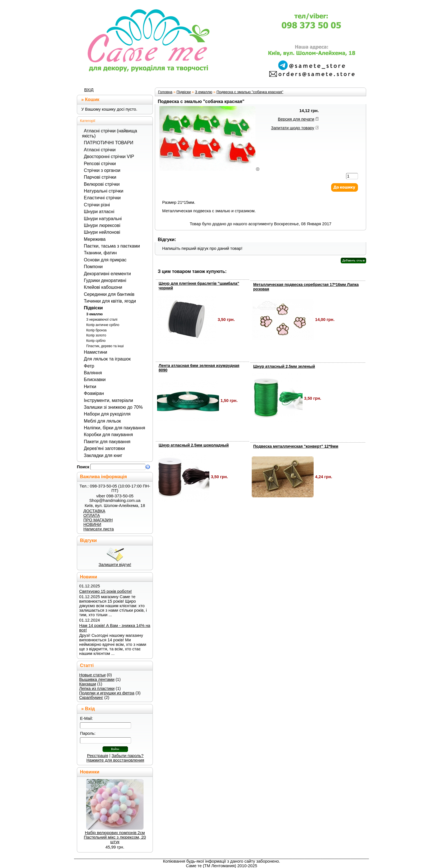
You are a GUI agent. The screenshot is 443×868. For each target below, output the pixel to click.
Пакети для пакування (107, 442)
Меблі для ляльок (102, 421)
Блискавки (95, 380)
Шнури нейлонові (102, 232)
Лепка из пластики (97, 688)
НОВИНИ (92, 524)
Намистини (95, 352)
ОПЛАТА (92, 515)
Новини (89, 577)
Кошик (92, 100)
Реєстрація (98, 756)
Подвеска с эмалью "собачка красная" (250, 92)
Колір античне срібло (103, 325)
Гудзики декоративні (105, 280)
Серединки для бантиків (109, 294)
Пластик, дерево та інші (105, 346)
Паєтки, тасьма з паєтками (112, 246)
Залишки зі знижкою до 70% (113, 407)
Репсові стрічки (100, 164)
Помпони (93, 267)
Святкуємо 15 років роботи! (105, 591)
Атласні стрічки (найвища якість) (109, 133)
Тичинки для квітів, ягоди (110, 301)
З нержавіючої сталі (102, 320)
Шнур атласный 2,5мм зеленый (284, 366)
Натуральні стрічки (104, 191)
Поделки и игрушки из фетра (107, 693)
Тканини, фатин (100, 253)
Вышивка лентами (97, 679)
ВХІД (89, 90)
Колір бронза (96, 330)
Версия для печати (296, 119)
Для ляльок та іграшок (107, 359)
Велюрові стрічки (102, 184)
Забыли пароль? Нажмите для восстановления (115, 758)
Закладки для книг (103, 455)
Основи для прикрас (105, 260)
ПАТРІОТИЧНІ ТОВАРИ (109, 143)
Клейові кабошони (103, 287)
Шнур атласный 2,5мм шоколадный (194, 445)
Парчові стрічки (100, 177)
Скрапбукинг (91, 698)
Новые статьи (92, 675)
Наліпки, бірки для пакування (115, 428)
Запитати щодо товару (293, 128)
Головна (165, 92)
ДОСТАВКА (94, 511)
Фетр (89, 366)
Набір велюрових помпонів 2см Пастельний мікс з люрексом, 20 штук (115, 837)
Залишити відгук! (115, 565)
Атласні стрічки (100, 150)
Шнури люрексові (102, 225)
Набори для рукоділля (107, 414)
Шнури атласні (99, 212)
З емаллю (94, 314)
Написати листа (99, 529)
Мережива (95, 239)
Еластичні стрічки (102, 198)
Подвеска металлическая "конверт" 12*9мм (296, 446)
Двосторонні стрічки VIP (109, 157)
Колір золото (96, 335)
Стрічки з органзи (102, 170)
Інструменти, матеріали (108, 400)
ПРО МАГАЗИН (98, 520)
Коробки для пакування (108, 435)
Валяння (93, 373)
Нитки (90, 387)
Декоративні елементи (107, 274)
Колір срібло (96, 341)
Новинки (90, 772)
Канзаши (88, 684)
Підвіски (93, 308)
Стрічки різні (97, 205)
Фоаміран (94, 393)
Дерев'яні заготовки (104, 448)
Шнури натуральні (103, 219)
